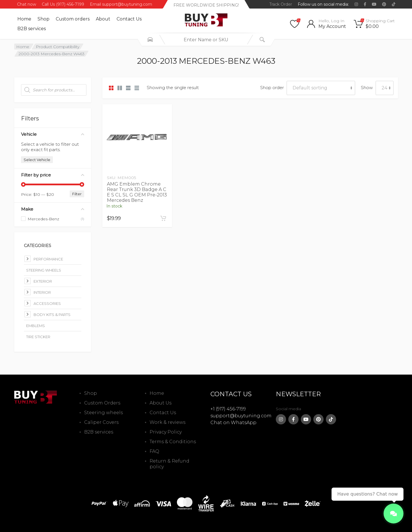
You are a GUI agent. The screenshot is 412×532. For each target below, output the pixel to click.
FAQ (154, 451)
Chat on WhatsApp (233, 423)
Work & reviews (167, 422)
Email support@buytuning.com (121, 4)
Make (53, 209)
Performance (48, 259)
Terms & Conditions (173, 442)
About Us (161, 403)
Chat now (27, 4)
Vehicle (53, 134)
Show (367, 88)
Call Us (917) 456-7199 (63, 4)
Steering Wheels (44, 270)
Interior (42, 292)
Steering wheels (103, 413)
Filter (77, 194)
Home (24, 19)
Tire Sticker (38, 337)
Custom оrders (73, 19)
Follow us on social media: (323, 4)
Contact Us (129, 19)
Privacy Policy (166, 432)
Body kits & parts (52, 315)
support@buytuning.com (241, 416)
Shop (44, 19)
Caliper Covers (101, 422)
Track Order (281, 4)
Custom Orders (102, 403)
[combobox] (206, 40)
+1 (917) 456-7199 (228, 409)
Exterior (43, 281)
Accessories (47, 303)
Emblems (36, 326)
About (103, 19)
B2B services (32, 29)
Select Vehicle (37, 160)
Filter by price (53, 175)
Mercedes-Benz (43, 219)
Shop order (272, 88)
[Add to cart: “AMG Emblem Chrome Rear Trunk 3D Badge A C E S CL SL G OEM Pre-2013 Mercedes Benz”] (163, 218)
